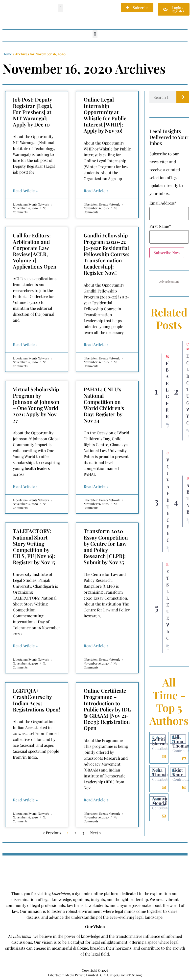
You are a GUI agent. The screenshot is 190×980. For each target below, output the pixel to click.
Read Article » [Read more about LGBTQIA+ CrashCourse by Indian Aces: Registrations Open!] (25, 800)
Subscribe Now (167, 253)
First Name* (160, 226)
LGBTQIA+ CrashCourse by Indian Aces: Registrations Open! (36, 700)
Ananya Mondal (160, 801)
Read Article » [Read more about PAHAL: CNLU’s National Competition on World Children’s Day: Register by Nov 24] (96, 486)
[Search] (183, 97)
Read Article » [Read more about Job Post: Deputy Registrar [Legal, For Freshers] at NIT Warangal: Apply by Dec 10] (25, 191)
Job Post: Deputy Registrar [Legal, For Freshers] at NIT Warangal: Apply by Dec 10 (33, 112)
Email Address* (163, 203)
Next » (96, 833)
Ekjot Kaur (178, 772)
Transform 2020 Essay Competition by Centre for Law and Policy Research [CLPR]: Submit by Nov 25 (106, 546)
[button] (60, 8)
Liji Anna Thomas (181, 741)
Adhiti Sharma (160, 741)
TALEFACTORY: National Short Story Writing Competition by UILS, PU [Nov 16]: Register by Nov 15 (34, 546)
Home (7, 54)
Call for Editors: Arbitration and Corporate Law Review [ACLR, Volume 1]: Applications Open (35, 251)
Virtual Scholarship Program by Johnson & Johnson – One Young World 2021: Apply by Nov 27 (36, 405)
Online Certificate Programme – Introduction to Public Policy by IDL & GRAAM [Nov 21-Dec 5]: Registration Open (107, 709)
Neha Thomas (160, 772)
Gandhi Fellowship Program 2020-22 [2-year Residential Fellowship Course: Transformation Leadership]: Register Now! (107, 254)
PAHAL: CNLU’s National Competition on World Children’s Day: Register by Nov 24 (104, 405)
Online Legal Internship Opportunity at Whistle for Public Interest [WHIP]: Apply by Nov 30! (105, 115)
